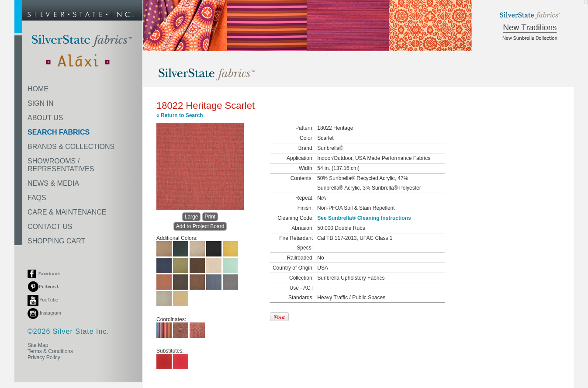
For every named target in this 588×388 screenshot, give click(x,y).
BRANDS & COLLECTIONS (71, 147)
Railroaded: (300, 258)
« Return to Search (180, 115)
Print (210, 217)
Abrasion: (303, 228)
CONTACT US (50, 227)
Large (192, 217)
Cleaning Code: (296, 218)
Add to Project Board (200, 226)
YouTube (43, 300)
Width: (306, 168)
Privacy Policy (44, 357)
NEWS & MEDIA (53, 183)
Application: (300, 158)
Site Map (38, 345)
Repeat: (304, 198)
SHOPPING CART (56, 241)
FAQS (37, 198)
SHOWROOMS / (61, 165)
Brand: (306, 148)
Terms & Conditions (50, 351)
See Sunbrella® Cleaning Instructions (364, 218)
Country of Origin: (293, 268)
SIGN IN (41, 103)
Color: (307, 138)
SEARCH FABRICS (59, 132)
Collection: (301, 278)
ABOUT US (45, 118)
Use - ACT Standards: (301, 293)
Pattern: (304, 128)
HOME (38, 89)
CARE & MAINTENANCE (67, 212)
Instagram (44, 313)
